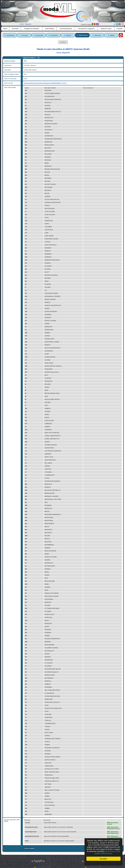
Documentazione (66, 29)
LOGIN (22, 24)
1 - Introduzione (10, 35)
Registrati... (28, 24)
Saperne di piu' (106, 29)
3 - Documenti (39, 35)
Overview (15, 29)
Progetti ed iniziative (32, 29)
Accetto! (103, 859)
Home (5, 29)
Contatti (119, 29)
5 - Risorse (68, 35)
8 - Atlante (111, 35)
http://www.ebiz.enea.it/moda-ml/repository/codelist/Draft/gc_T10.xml (45, 83)
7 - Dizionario (97, 35)
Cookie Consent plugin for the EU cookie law (103, 863)
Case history (50, 29)
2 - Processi (24, 35)
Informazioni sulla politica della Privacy (107, 852)
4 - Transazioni (53, 35)
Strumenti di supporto (86, 29)
